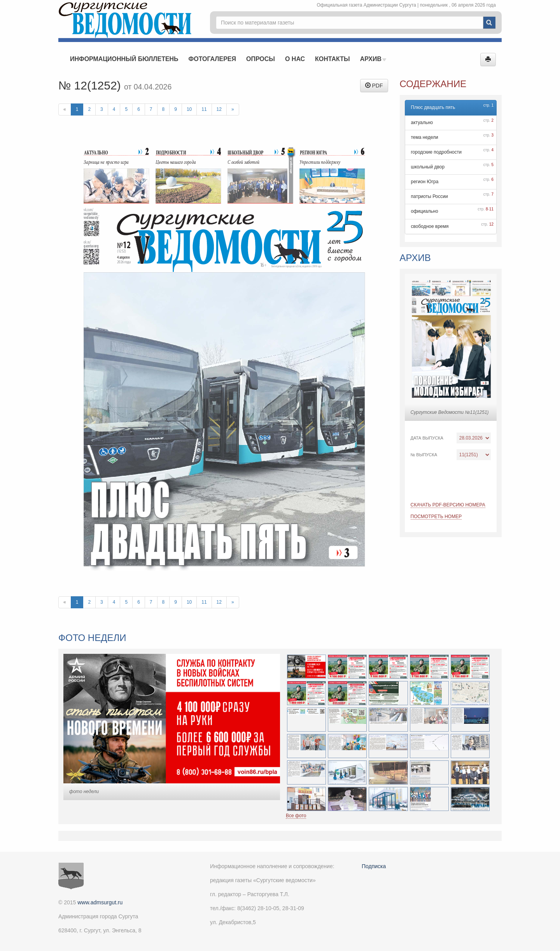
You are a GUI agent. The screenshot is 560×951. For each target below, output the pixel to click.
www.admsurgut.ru (100, 902)
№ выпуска (424, 455)
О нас (295, 59)
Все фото (296, 816)
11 (204, 109)
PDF (374, 86)
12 (219, 109)
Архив (373, 59)
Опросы (261, 59)
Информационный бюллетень (124, 59)
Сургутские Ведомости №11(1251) (450, 412)
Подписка (374, 866)
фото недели (84, 792)
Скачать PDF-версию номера (448, 505)
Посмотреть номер (436, 517)
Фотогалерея (212, 59)
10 (189, 109)
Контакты (332, 59)
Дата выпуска (427, 438)
